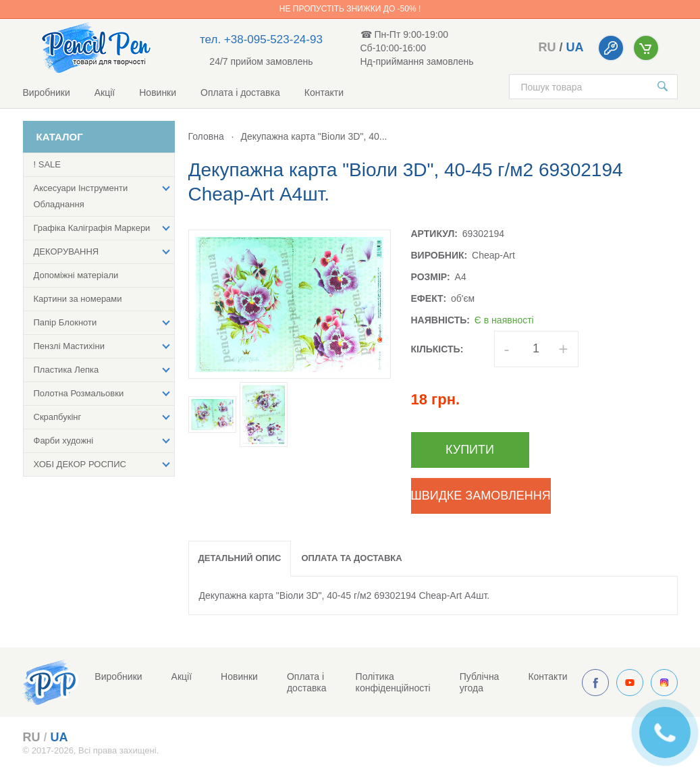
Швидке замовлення (481, 496)
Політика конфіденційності (393, 682)
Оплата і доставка (240, 92)
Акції (105, 92)
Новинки (158, 92)
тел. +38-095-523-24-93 (261, 39)
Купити (470, 450)
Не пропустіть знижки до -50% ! (350, 9)
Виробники (47, 92)
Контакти (324, 92)
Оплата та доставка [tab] (351, 558)
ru (547, 47)
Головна (206, 136)
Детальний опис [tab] (240, 558)
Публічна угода (480, 682)
